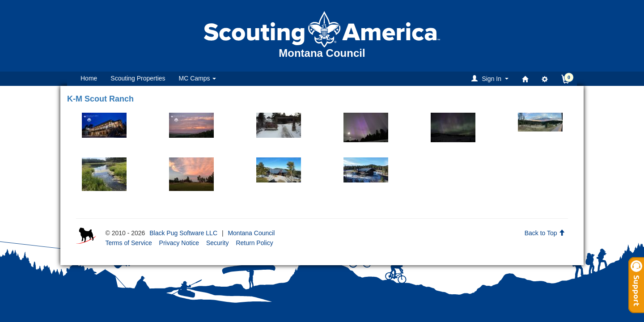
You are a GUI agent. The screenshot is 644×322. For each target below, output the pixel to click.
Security (218, 243)
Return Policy (254, 243)
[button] (491, 78)
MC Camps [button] (198, 78)
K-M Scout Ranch (100, 99)
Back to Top (545, 233)
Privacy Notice (179, 243)
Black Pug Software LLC (183, 233)
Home (89, 78)
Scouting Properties (138, 78)
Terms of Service (128, 243)
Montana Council (251, 233)
